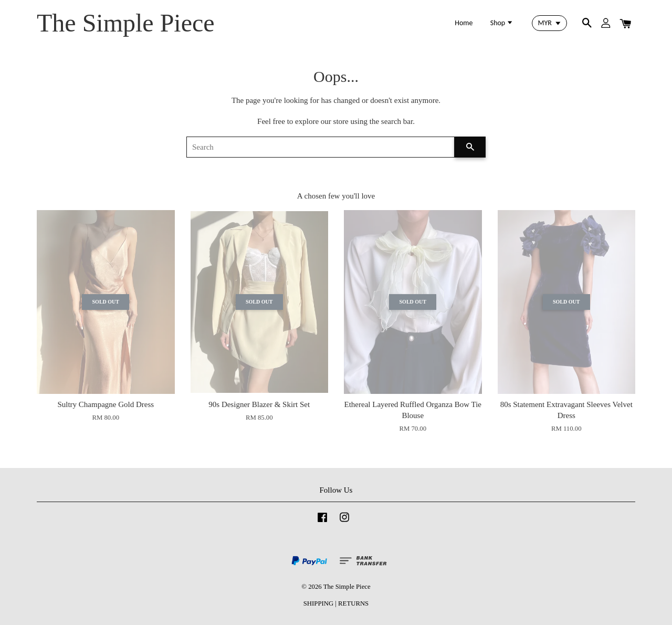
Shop (502, 23)
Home (464, 23)
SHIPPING (318, 603)
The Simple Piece (126, 23)
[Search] (321, 147)
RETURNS (353, 603)
